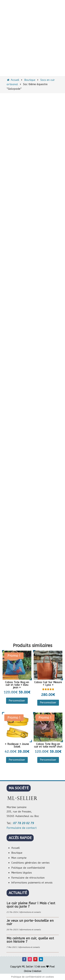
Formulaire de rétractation (28, 878)
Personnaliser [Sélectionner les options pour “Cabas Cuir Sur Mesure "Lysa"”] (48, 702)
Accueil (13, 80)
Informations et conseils (30, 912)
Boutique (30, 80)
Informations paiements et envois (32, 883)
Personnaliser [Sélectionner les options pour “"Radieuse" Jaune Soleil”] (17, 760)
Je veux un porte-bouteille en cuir (30, 922)
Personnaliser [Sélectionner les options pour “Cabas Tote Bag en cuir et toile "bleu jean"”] (17, 701)
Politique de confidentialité (28, 868)
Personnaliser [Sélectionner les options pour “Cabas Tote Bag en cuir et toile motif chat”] (48, 760)
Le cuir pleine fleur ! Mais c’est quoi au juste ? (31, 905)
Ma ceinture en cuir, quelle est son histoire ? (30, 940)
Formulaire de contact (22, 828)
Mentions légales (22, 873)
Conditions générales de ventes (30, 863)
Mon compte (19, 858)
